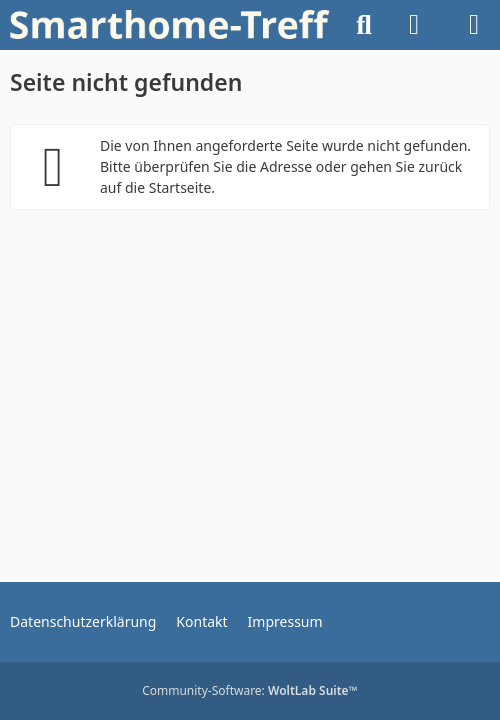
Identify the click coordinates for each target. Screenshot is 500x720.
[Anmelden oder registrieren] (414, 25)
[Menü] (474, 25)
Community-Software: (250, 690)
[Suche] (364, 25)
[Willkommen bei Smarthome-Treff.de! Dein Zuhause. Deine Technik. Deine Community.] (170, 25)
